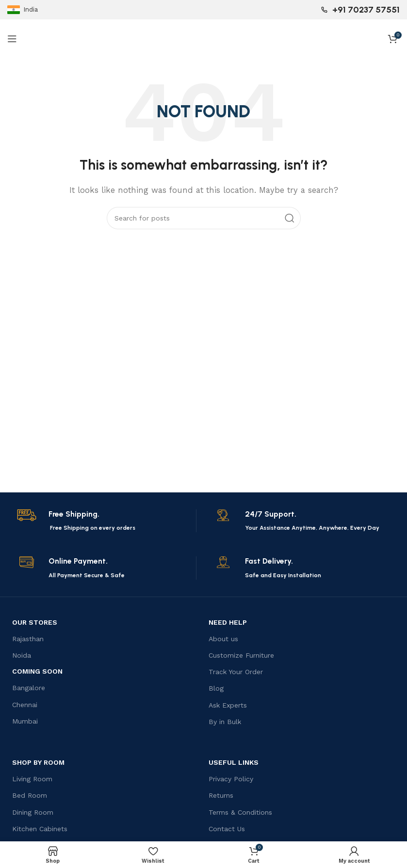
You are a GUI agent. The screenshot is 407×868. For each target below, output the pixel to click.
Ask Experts (228, 705)
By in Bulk (225, 722)
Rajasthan (28, 639)
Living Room (32, 779)
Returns (221, 795)
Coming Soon (37, 671)
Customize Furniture (241, 655)
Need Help (228, 622)
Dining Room (33, 812)
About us (223, 639)
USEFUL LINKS (234, 762)
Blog (216, 688)
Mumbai (25, 721)
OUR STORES (35, 622)
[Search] (204, 218)
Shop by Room (38, 762)
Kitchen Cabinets (40, 829)
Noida (22, 655)
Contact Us (227, 829)
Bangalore (29, 688)
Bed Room (30, 795)
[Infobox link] (105, 521)
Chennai (25, 705)
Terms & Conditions (240, 812)
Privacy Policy (231, 779)
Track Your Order (236, 672)
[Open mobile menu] (12, 39)
